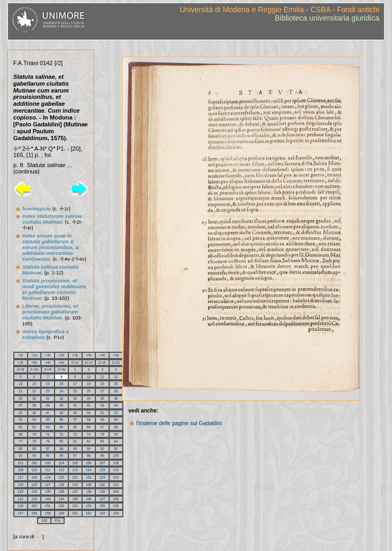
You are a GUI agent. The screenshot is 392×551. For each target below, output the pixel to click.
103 (48, 463)
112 (62, 470)
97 (75, 456)
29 (20, 398)
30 (34, 398)
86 (34, 449)
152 (62, 506)
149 (21, 506)
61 (20, 427)
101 (21, 463)
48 (62, 413)
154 (89, 506)
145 (75, 499)
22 (34, 391)
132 (116, 485)
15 (48, 384)
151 (48, 506)
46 (34, 413)
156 (116, 506)
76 (116, 434)
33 (75, 398)
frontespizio (37, 209)
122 (89, 477)
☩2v (61, 355)
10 (89, 377)
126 (34, 485)
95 (48, 456)
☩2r (48, 355)
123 (102, 477)
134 (34, 492)
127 (48, 485)
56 (62, 420)
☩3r (75, 355)
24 (62, 391)
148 (116, 499)
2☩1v (89, 362)
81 (75, 441)
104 (62, 463)
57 (75, 420)
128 (62, 485)
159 (48, 513)
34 (89, 398)
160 (62, 513)
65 (75, 427)
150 (34, 506)
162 (89, 513)
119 (48, 477)
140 (116, 492)
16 (62, 384)
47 (48, 413)
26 (89, 391)
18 (89, 384)
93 (20, 456)
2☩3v (34, 369)
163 (102, 513)
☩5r (20, 362)
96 (62, 456)
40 (62, 405)
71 (48, 434)
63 (48, 427)
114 (89, 470)
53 (20, 420)
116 (116, 470)
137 (75, 492)
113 (75, 470)
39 (48, 405)
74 (89, 434)
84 (116, 441)
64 (62, 427)
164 (116, 513)
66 (89, 427)
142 (34, 499)
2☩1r (75, 362)
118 (34, 477)
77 (20, 441)
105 (75, 463)
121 (75, 477)
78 (34, 441)
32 (62, 398)
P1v (57, 521)
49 (75, 413)
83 (102, 441)
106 (89, 463)
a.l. (39, 536)
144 (62, 499)
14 (34, 384)
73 (75, 434)
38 (34, 405)
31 (48, 398)
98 (89, 456)
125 (21, 485)
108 (116, 463)
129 (75, 485)
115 (102, 470)
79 (48, 441)
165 (44, 521)
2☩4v (62, 369)
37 (20, 405)
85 (20, 449)
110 (34, 470)
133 (21, 492)
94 (34, 456)
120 (62, 477)
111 (48, 470)
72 (62, 434)
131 (102, 485)
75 (102, 434)
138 (89, 492)
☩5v (34, 362)
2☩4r (48, 369)
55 (48, 420)
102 (34, 463)
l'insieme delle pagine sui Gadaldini (179, 423)
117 (21, 477)
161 (75, 513)
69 (20, 434)
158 (34, 513)
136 (62, 492)
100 (116, 456)
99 (102, 456)
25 (75, 391)
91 (102, 449)
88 (62, 449)
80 (62, 441)
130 (89, 485)
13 (20, 384)
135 (48, 492)
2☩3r (21, 369)
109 (21, 470)
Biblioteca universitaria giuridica (327, 18)
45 (20, 413)
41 (75, 405)
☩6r (48, 362)
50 (89, 413)
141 (21, 499)
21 (20, 391)
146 (89, 499)
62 (34, 427)
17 (75, 384)
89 (75, 449)
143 (48, 499)
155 (102, 506)
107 (102, 463)
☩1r (21, 355)
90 (89, 449)
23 (48, 391)
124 (116, 477)
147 (102, 499)
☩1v (34, 355)
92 (116, 449)
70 (34, 434)
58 (89, 420)
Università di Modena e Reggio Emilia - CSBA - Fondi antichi (280, 10)
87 (48, 449)
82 (89, 441)
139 (102, 492)
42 (89, 405)
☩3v (89, 355)
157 (21, 513)
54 (34, 420)
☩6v (61, 362)
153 (75, 506)
